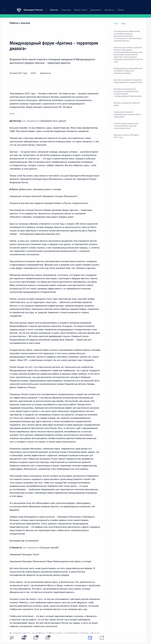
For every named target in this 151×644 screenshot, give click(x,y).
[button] (5, 4)
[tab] (12, 638)
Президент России (33, 4)
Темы (116, 24)
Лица (123, 24)
